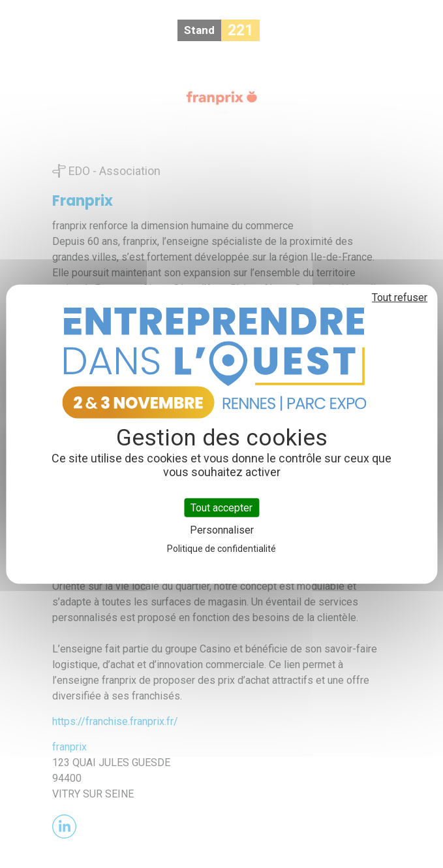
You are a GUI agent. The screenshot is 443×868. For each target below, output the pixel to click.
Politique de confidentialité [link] (221, 549)
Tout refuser (400, 297)
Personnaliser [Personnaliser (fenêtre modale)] (222, 530)
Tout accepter (221, 507)
